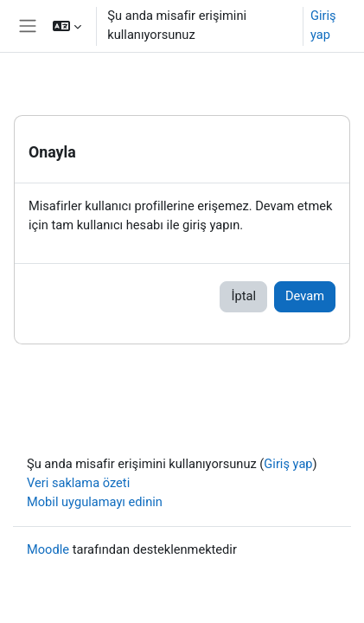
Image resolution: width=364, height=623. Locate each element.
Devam (305, 296)
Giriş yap (323, 25)
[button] (67, 26)
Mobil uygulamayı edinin (95, 502)
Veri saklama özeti (78, 483)
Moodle (48, 549)
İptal (243, 296)
